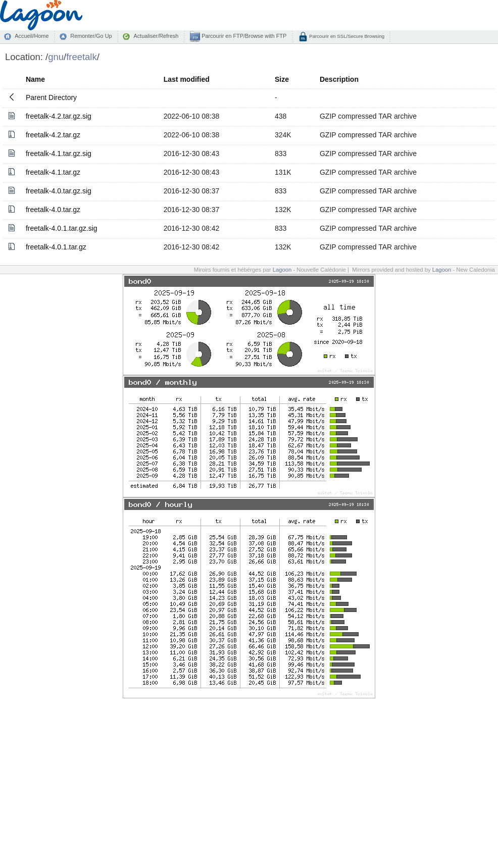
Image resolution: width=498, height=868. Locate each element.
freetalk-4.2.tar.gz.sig (59, 116)
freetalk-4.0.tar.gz (53, 210)
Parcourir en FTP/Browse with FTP (243, 36)
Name (35, 79)
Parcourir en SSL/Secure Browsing (346, 36)
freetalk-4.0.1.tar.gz (56, 247)
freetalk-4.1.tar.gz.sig (59, 154)
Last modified (187, 79)
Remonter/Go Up (91, 36)
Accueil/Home (32, 36)
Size (282, 79)
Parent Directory (51, 97)
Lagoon (282, 270)
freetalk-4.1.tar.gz (53, 172)
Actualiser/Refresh (156, 36)
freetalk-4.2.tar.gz (53, 135)
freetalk (82, 57)
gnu (56, 57)
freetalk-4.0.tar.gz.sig (59, 191)
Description (339, 79)
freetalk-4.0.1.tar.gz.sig (62, 228)
